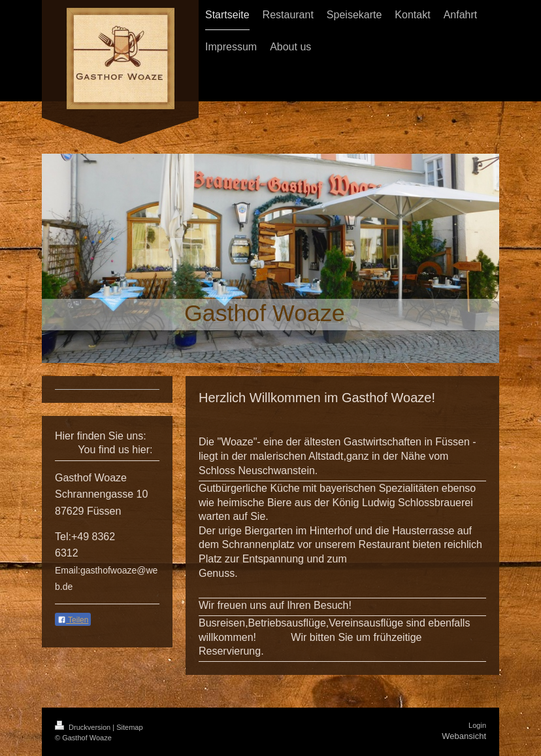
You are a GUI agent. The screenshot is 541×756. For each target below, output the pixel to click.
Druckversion (84, 727)
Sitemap (129, 727)
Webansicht (464, 736)
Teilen (73, 620)
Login (477, 725)
